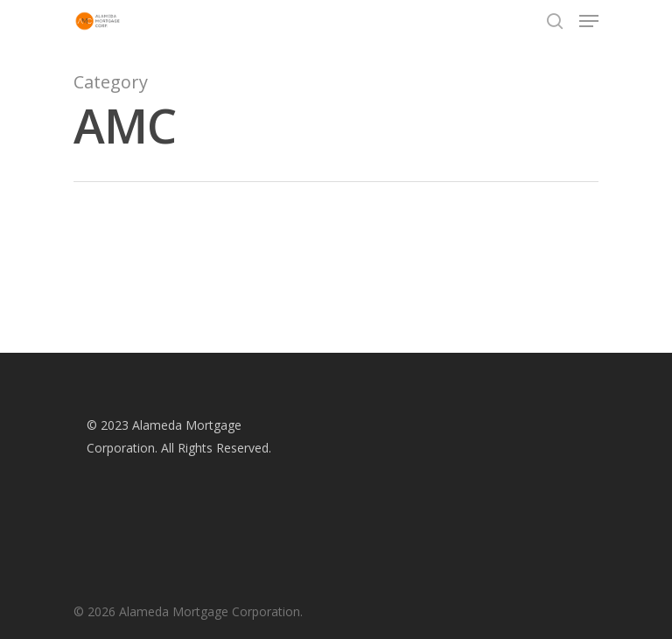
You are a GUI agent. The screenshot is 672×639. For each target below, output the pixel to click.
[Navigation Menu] (589, 21)
